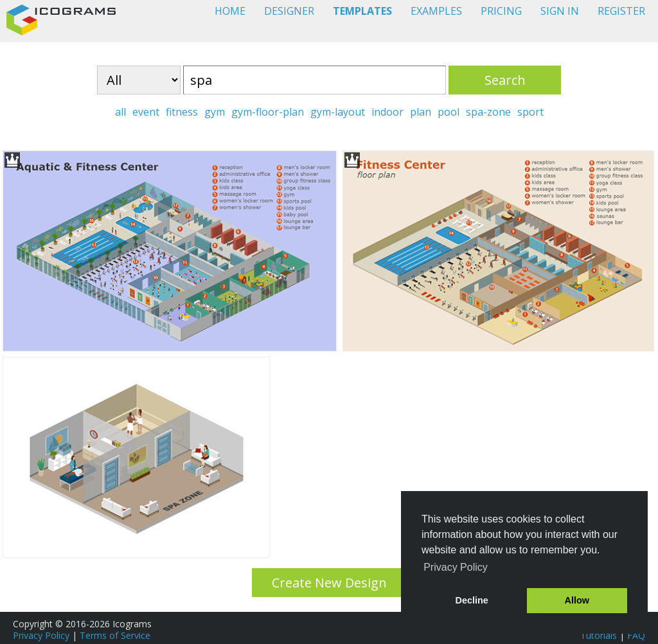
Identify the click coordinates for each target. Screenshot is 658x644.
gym (215, 112)
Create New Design (329, 583)
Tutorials (599, 635)
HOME (230, 11)
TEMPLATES (362, 11)
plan (421, 112)
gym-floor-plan (268, 112)
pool (449, 112)
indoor (387, 112)
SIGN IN (560, 11)
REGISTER (621, 11)
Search (505, 80)
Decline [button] (472, 600)
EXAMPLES (436, 11)
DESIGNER (289, 11)
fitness (182, 112)
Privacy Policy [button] (456, 567)
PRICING (501, 11)
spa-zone (488, 112)
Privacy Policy (41, 635)
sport (530, 112)
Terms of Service (115, 635)
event (146, 112)
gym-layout (338, 112)
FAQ (636, 635)
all (120, 112)
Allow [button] (577, 600)
